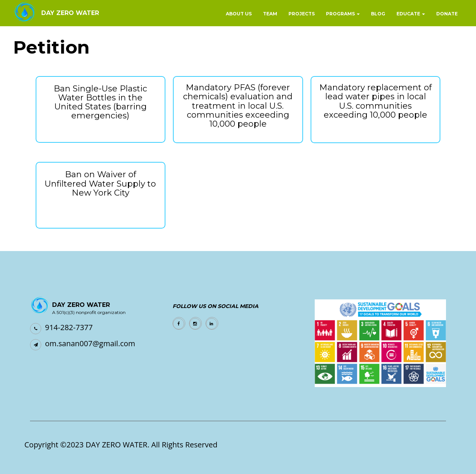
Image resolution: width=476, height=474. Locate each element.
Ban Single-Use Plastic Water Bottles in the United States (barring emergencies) (100, 102)
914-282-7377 (69, 327)
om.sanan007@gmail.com (90, 343)
